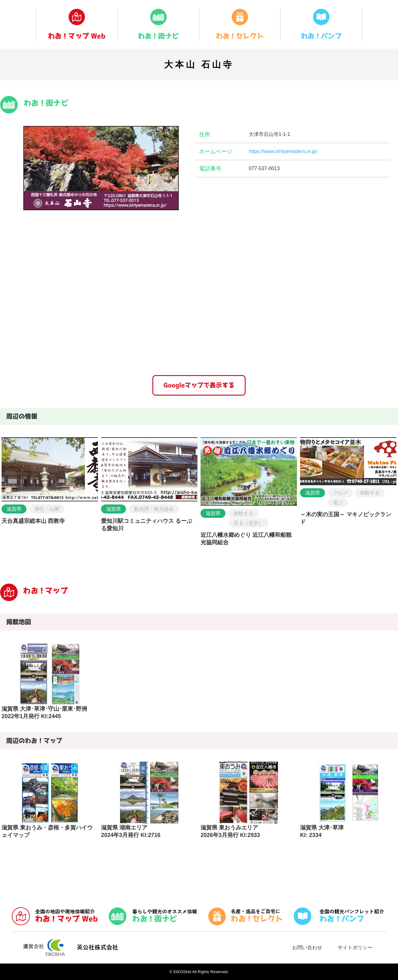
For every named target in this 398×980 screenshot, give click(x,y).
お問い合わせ (307, 947)
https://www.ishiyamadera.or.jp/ (283, 151)
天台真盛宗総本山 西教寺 (33, 521)
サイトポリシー (355, 947)
